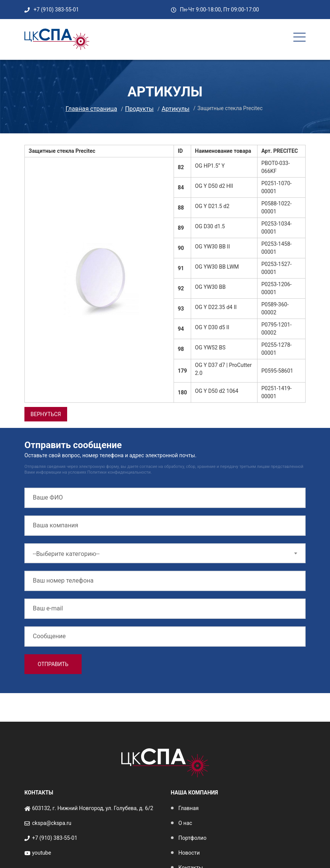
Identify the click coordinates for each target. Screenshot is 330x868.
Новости (189, 853)
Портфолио (193, 838)
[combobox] (165, 553)
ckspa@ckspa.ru (52, 823)
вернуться (46, 414)
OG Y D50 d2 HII (214, 186)
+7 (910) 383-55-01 (56, 10)
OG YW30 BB (210, 287)
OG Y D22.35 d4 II (216, 307)
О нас (185, 823)
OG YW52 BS (210, 348)
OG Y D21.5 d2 (212, 206)
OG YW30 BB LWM (217, 267)
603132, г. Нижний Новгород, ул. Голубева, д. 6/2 (93, 808)
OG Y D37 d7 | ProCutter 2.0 (223, 369)
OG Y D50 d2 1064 (217, 391)
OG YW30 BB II (212, 247)
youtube (42, 853)
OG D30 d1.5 (210, 226)
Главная (189, 808)
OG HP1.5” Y (210, 166)
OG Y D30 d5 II (212, 327)
